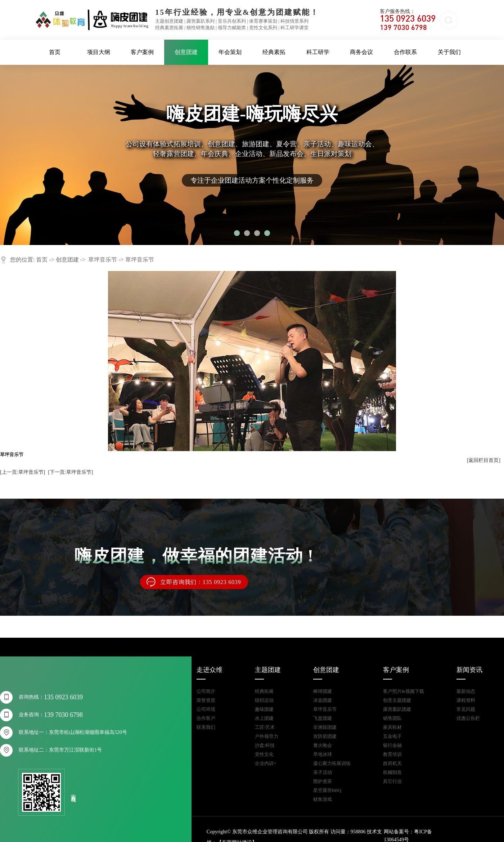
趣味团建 (264, 709)
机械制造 (392, 772)
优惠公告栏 (468, 718)
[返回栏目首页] (484, 460)
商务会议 (361, 52)
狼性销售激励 (201, 28)
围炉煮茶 (323, 781)
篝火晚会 (323, 745)
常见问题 (466, 709)
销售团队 (392, 718)
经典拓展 (264, 691)
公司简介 (206, 691)
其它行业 (392, 781)
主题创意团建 (169, 21)
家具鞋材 (392, 727)
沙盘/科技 (265, 745)
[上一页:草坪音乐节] (22, 472)
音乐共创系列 (232, 21)
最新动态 (466, 691)
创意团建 (186, 52)
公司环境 (206, 709)
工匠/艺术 (265, 727)
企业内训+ (265, 763)
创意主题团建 (397, 700)
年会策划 (230, 52)
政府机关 (392, 763)
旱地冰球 (323, 754)
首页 (55, 52)
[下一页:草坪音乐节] (70, 472)
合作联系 (405, 52)
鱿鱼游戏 (323, 799)
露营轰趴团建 (397, 709)
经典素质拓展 (169, 28)
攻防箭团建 (325, 736)
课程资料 (466, 700)
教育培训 (392, 754)
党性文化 (264, 754)
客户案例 (142, 52)
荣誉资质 (206, 700)
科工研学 (318, 52)
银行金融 (392, 745)
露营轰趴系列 (201, 21)
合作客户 (206, 718)
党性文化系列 (263, 28)
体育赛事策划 (263, 21)
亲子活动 (323, 772)
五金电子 (392, 736)
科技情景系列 (294, 21)
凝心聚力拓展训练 (332, 763)
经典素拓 (274, 52)
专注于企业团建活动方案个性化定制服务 (252, 180)
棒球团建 (323, 691)
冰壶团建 (323, 700)
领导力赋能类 (232, 28)
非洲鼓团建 (325, 727)
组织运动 (264, 700)
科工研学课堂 (294, 28)
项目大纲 (99, 52)
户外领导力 (267, 736)
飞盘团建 (323, 718)
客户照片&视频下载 (404, 691)
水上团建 (264, 718)
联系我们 (206, 727)
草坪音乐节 (103, 260)
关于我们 (449, 52)
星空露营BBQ (327, 790)
